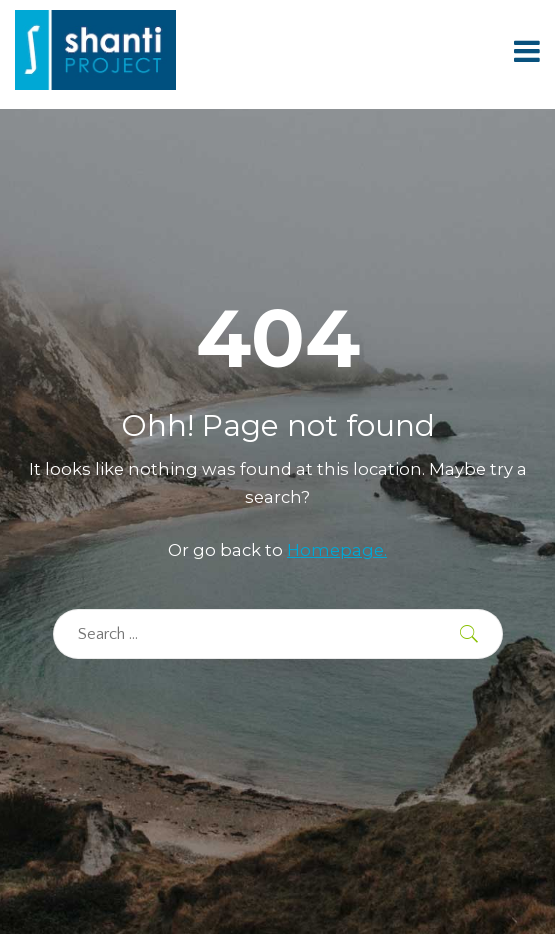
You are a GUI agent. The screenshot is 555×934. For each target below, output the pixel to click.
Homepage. (337, 550)
